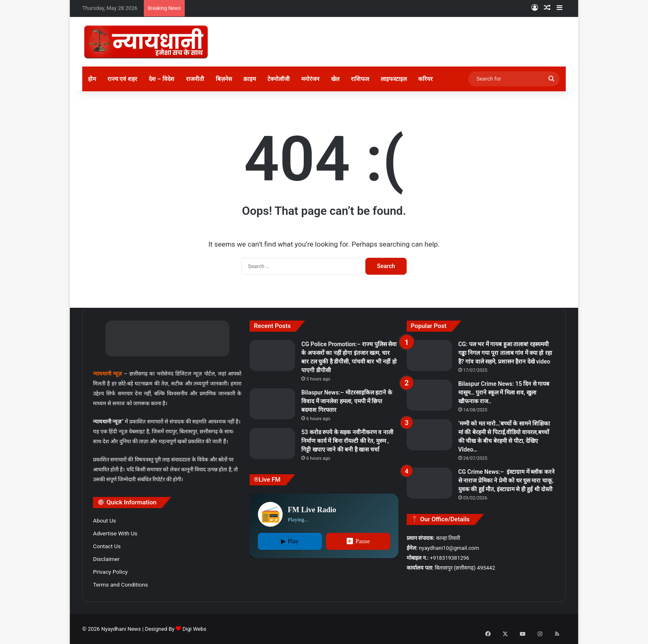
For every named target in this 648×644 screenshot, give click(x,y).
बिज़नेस (224, 79)
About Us (105, 520)
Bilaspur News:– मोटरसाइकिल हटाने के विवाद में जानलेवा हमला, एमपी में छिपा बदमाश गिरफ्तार (347, 401)
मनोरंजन (310, 79)
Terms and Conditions (120, 585)
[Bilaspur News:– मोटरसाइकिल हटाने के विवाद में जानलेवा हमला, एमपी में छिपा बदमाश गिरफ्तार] (272, 404)
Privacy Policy (110, 572)
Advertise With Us (115, 533)
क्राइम (250, 79)
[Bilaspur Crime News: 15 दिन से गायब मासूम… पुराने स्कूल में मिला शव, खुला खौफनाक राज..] (429, 395)
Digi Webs (195, 629)
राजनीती (195, 79)
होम (92, 79)
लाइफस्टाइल (394, 79)
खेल (335, 79)
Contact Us (107, 546)
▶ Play (290, 541)
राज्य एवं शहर (122, 79)
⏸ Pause (358, 541)
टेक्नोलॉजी (279, 79)
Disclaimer (106, 559)
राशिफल (360, 79)
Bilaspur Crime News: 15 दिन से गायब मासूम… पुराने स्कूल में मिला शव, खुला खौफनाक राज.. (504, 392)
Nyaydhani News (120, 629)
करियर (425, 79)
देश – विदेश (162, 79)
